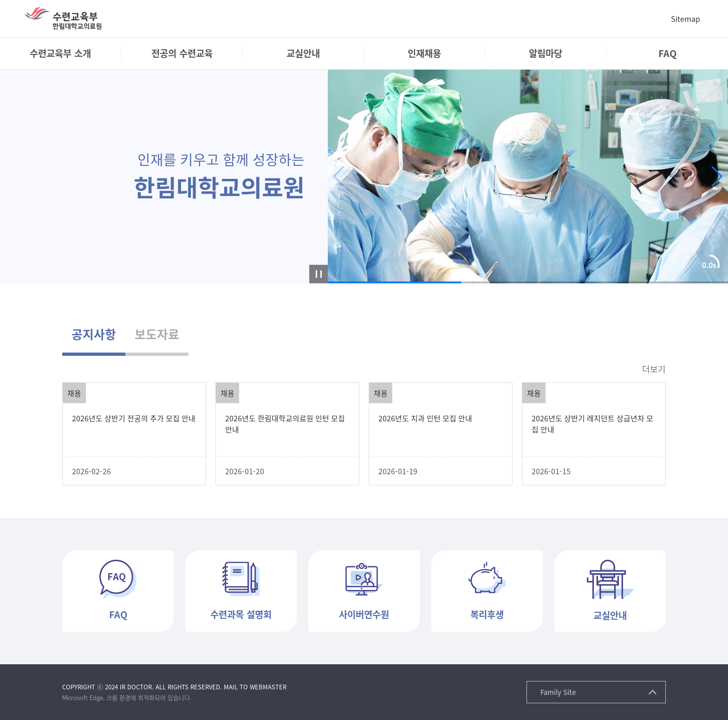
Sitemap (686, 19)
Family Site (558, 692)
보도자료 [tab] (157, 334)
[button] (717, 177)
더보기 (654, 369)
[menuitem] (61, 53)
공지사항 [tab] (94, 334)
